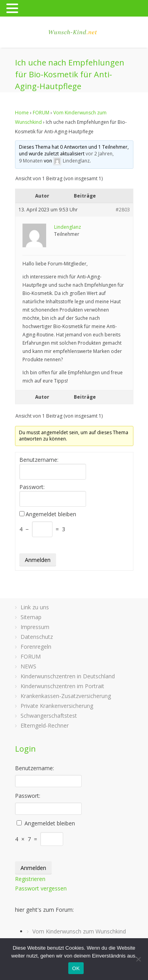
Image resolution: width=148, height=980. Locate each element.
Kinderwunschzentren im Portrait (62, 686)
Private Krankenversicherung (57, 706)
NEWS (28, 666)
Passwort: (32, 487)
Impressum (35, 627)
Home (22, 113)
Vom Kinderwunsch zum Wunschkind (79, 931)
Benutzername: (39, 460)
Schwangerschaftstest (49, 716)
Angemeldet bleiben (51, 514)
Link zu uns (35, 607)
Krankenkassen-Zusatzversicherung (66, 696)
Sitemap (31, 617)
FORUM (41, 113)
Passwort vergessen (41, 888)
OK (76, 968)
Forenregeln (36, 647)
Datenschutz (37, 637)
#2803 (123, 210)
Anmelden (38, 560)
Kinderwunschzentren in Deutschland (68, 676)
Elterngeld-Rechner (45, 725)
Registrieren (30, 879)
